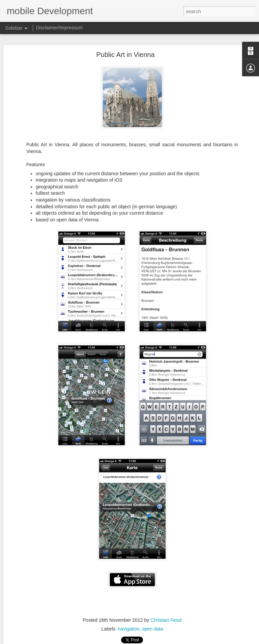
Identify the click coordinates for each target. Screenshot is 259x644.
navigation (129, 629)
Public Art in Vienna (125, 55)
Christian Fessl (166, 620)
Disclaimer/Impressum (59, 28)
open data (152, 629)
